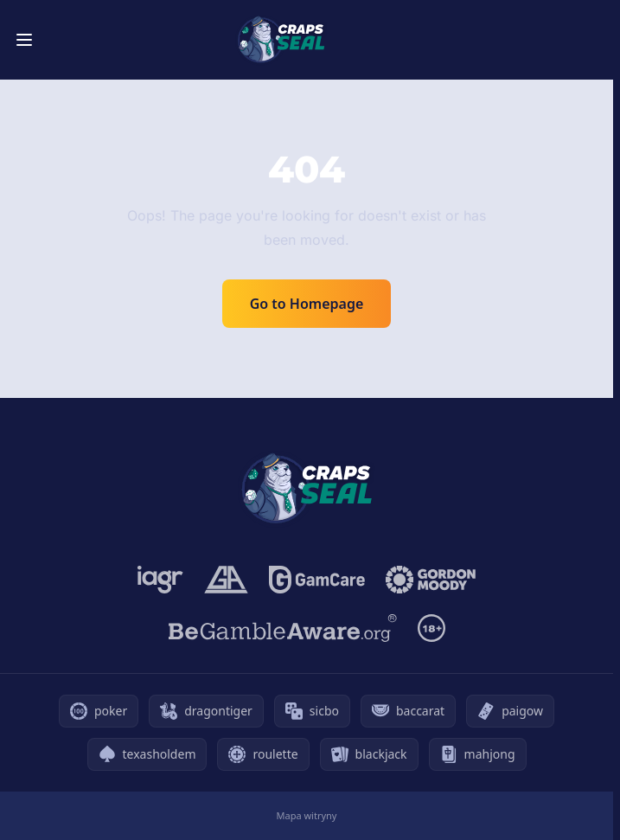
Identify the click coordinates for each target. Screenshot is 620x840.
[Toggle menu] (24, 40)
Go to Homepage (307, 304)
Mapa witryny (307, 815)
